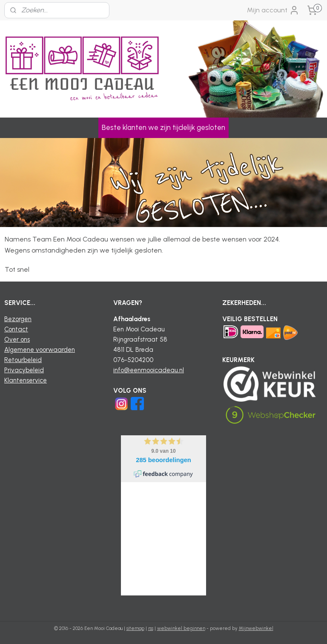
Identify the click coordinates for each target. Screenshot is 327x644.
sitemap (135, 628)
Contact (16, 329)
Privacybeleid (24, 370)
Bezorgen (18, 319)
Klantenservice (26, 380)
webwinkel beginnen (181, 628)
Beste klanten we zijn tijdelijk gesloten (163, 127)
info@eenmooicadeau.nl (149, 370)
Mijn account (273, 10)
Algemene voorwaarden (40, 350)
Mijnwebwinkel (256, 628)
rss (151, 628)
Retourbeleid (23, 360)
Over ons (17, 339)
